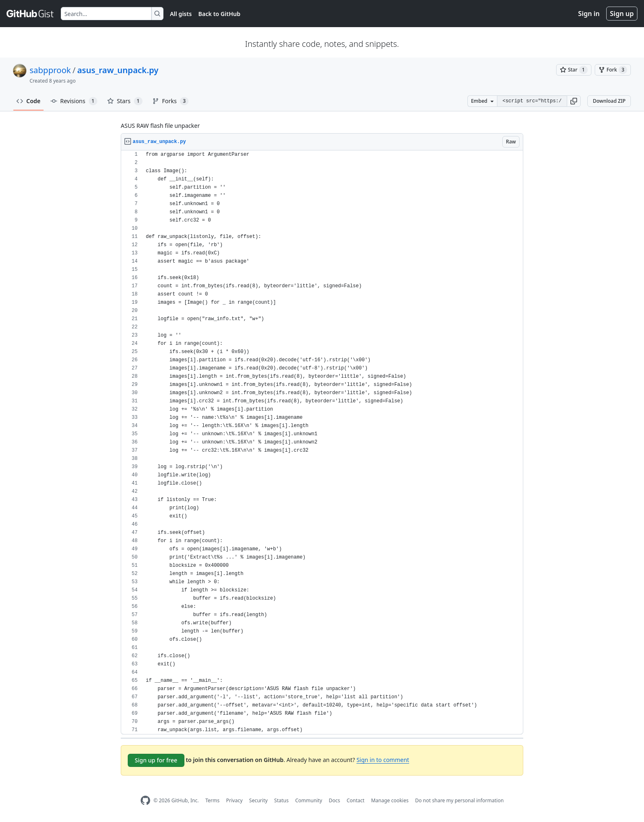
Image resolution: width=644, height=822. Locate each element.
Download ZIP (609, 101)
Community (309, 800)
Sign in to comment (383, 760)
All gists (181, 14)
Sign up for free (156, 760)
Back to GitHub (219, 14)
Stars (125, 101)
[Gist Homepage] (30, 14)
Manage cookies (390, 800)
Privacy (235, 800)
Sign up (622, 14)
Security (259, 800)
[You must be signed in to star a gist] (574, 70)
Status (282, 800)
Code (29, 101)
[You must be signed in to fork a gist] (613, 70)
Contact (355, 800)
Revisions (74, 101)
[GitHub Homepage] (145, 800)
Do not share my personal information (460, 800)
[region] (322, 442)
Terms (213, 800)
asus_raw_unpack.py (118, 70)
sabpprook (50, 70)
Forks (171, 101)
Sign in (589, 14)
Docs (334, 800)
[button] (574, 101)
